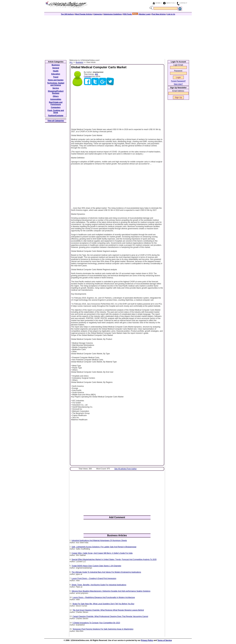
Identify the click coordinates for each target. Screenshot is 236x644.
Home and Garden (56, 80)
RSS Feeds (130, 14)
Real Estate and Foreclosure (56, 103)
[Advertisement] (118, 36)
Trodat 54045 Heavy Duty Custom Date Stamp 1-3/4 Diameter (96, 566)
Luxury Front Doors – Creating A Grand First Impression (94, 578)
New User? (178, 84)
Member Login (145, 14)
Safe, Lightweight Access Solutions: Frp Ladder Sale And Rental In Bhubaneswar (104, 547)
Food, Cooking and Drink (56, 112)
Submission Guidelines (113, 14)
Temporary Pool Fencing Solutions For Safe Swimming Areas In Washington (103, 629)
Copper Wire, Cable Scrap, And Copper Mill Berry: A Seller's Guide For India (102, 553)
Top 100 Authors (67, 14)
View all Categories (56, 121)
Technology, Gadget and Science (56, 84)
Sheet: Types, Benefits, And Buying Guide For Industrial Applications (99, 585)
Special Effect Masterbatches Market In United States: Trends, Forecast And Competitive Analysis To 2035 (114, 559)
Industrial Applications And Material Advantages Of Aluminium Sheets (99, 540)
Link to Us (171, 14)
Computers (56, 107)
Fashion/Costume (56, 116)
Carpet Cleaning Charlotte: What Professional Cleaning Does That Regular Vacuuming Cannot (110, 616)
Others (56, 96)
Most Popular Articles (84, 14)
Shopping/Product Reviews (56, 92)
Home (158, 3)
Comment (88, 76)
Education (56, 74)
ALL (71, 62)
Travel (56, 77)
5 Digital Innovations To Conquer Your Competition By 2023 (96, 623)
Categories (98, 14)
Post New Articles (159, 14)
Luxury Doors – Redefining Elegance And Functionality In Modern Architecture (104, 597)
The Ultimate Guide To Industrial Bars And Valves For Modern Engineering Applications (106, 572)
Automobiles (56, 99)
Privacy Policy (147, 640)
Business (80, 62)
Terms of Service (165, 640)
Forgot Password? (178, 81)
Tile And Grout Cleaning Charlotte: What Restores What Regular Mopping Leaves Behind (108, 610)
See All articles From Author (126, 469)
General (56, 68)
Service (56, 88)
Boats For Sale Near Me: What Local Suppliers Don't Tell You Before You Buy (103, 604)
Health (56, 71)
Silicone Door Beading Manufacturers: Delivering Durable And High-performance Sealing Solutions (111, 591)
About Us (170, 3)
